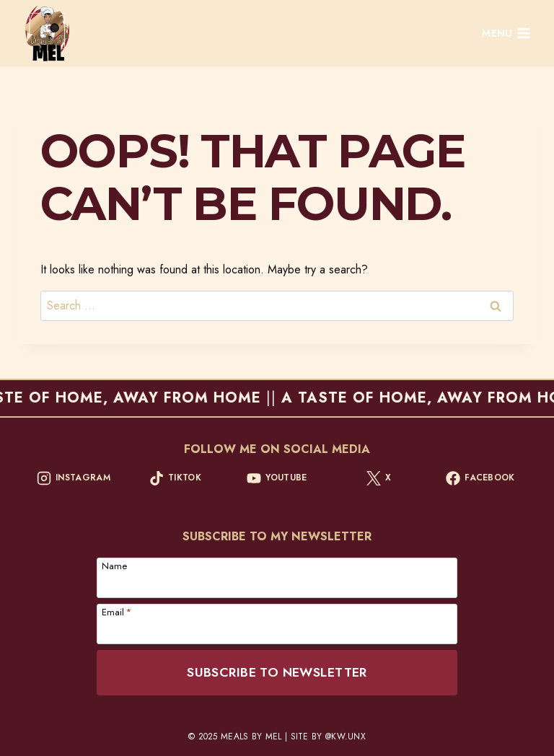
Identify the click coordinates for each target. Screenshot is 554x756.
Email (117, 611)
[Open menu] (506, 34)
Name (114, 565)
